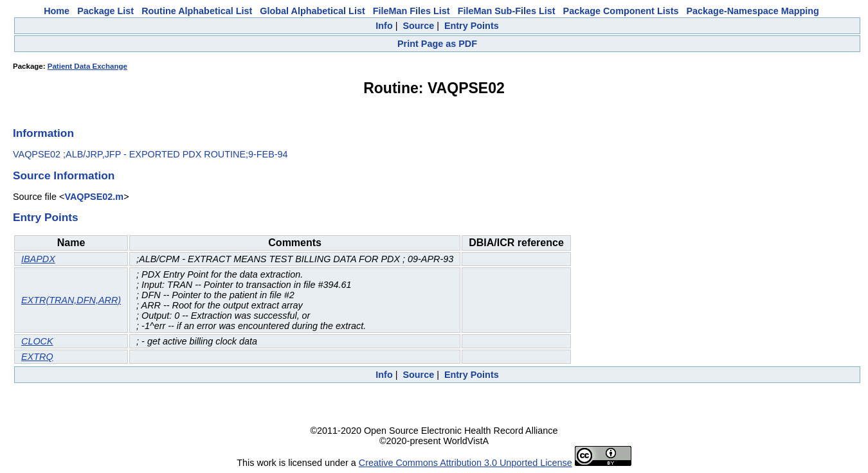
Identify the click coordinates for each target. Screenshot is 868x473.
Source (418, 26)
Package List (105, 11)
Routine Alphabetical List (197, 11)
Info (384, 26)
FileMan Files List (411, 11)
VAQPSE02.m (94, 197)
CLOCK (37, 341)
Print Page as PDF (437, 44)
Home (57, 11)
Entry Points (472, 26)
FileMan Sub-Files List (507, 11)
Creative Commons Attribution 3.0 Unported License (466, 463)
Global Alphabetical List (312, 11)
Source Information (64, 175)
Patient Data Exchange (87, 66)
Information (43, 133)
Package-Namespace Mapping (753, 11)
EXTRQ (37, 357)
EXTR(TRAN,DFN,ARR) (71, 300)
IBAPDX (38, 259)
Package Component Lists (621, 11)
